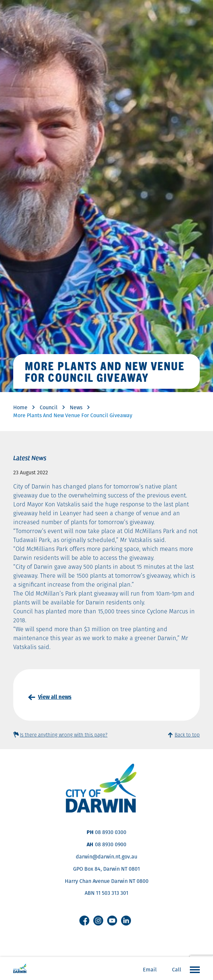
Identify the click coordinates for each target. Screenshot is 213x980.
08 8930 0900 (111, 844)
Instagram (98, 921)
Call (177, 970)
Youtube (112, 921)
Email (150, 970)
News (76, 407)
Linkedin (126, 921)
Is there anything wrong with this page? (64, 735)
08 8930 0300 (111, 832)
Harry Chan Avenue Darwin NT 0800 (107, 881)
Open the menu (193, 969)
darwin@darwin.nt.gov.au (106, 857)
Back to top (187, 735)
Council (49, 407)
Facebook (84, 921)
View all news (55, 697)
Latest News (30, 457)
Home (20, 407)
